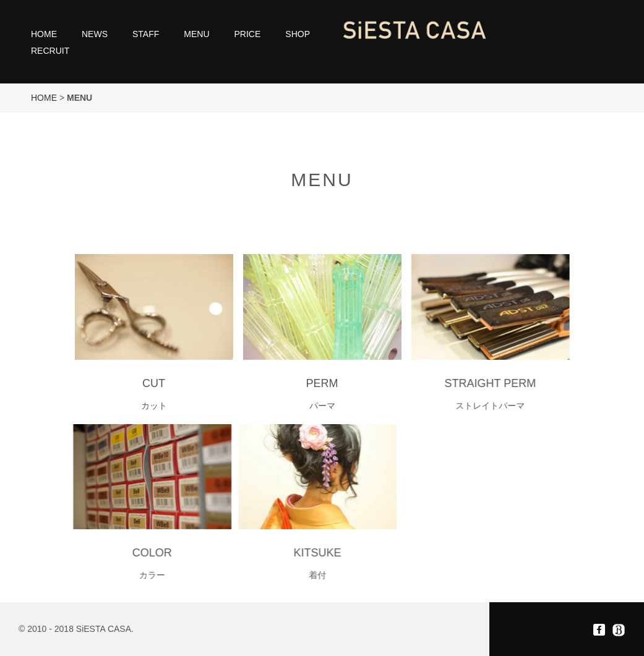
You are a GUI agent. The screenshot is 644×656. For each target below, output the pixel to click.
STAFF (146, 34)
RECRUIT (50, 51)
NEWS (95, 34)
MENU (196, 34)
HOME (44, 34)
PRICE (248, 34)
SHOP (298, 34)
